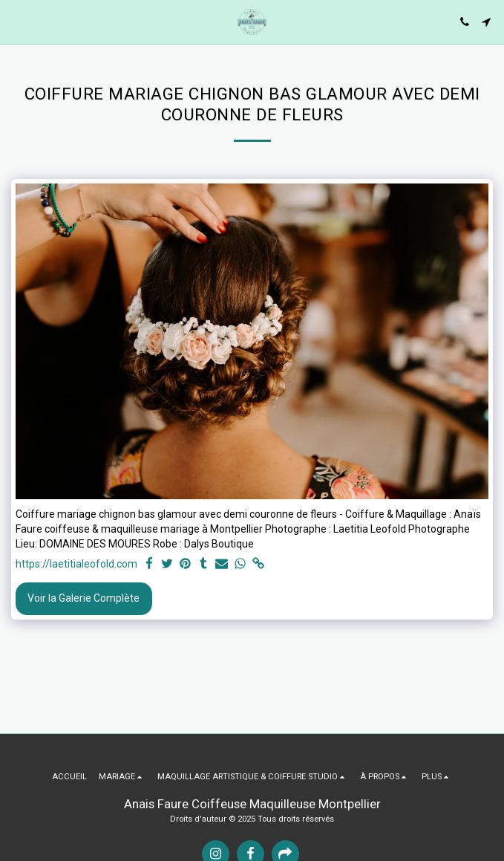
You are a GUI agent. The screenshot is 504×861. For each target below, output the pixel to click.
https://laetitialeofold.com (76, 564)
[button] (16, 22)
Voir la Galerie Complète (84, 598)
